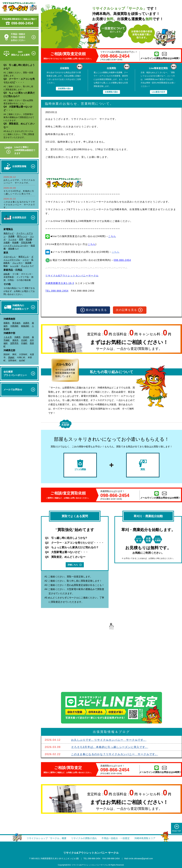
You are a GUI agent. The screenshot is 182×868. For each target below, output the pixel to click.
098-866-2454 (22, 23)
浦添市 (15, 340)
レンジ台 (14, 266)
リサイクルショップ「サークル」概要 (47, 838)
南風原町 (25, 326)
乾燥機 (15, 242)
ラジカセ (12, 239)
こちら (92, 244)
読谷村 (26, 337)
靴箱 (6, 266)
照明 (21, 239)
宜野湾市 (14, 343)
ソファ (26, 260)
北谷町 (24, 340)
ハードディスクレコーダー (16, 246)
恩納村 (11, 357)
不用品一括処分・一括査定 (116, 838)
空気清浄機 (26, 242)
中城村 (24, 343)
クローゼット (10, 257)
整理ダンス (24, 257)
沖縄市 (17, 337)
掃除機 (11, 249)
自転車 (7, 274)
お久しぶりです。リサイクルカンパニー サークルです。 (109, 740)
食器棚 (28, 263)
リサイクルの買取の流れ (84, 838)
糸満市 (26, 323)
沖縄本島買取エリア (145, 838)
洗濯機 (11, 236)
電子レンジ (22, 236)
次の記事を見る (129, 310)
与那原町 (14, 326)
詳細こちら (75, 565)
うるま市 (8, 337)
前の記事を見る (94, 310)
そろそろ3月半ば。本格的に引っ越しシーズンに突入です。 (110, 747)
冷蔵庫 (7, 242)
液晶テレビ (9, 233)
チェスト (25, 266)
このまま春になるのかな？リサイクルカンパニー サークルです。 (19, 205)
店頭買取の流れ (64, 89)
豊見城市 (16, 323)
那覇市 (7, 323)
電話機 (29, 239)
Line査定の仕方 (158, 92)
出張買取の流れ (111, 92)
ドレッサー (17, 263)
